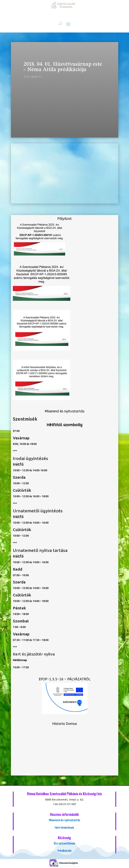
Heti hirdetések (64, 828)
